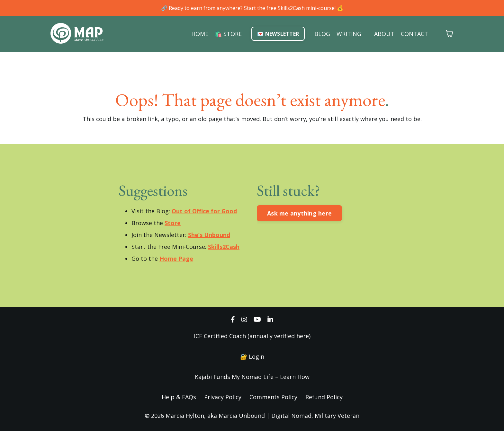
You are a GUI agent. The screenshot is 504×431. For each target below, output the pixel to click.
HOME (200, 34)
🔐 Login (252, 356)
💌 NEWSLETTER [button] (278, 34)
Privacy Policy (223, 397)
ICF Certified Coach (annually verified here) (252, 336)
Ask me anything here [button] (299, 213)
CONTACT (414, 34)
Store (173, 223)
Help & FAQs (179, 397)
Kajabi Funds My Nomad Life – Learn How (252, 377)
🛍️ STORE (228, 34)
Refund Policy (324, 397)
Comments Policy (273, 397)
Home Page (176, 259)
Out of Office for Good (204, 211)
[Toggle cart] (449, 34)
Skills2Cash (224, 247)
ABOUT (384, 34)
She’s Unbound (209, 235)
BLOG (322, 34)
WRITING (349, 34)
